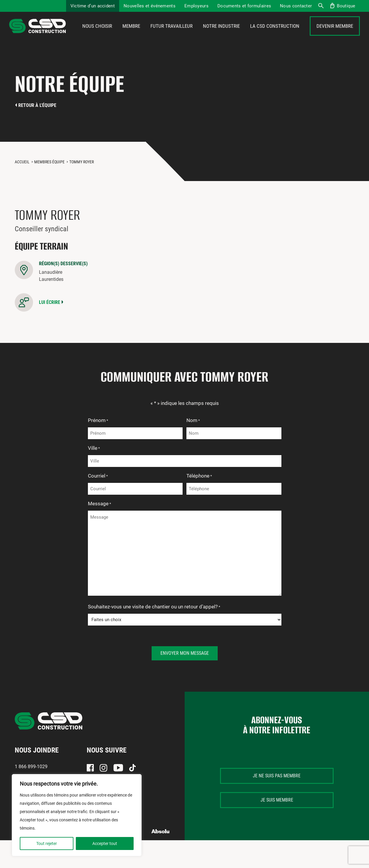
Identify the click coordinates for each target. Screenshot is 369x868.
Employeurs (196, 6)
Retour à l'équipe (37, 122)
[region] (77, 815)
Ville (94, 465)
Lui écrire (50, 319)
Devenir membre (335, 35)
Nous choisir (97, 35)
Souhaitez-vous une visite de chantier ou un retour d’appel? (154, 624)
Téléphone (199, 493)
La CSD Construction (275, 35)
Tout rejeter (47, 843)
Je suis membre (277, 816)
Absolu (161, 848)
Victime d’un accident (93, 6)
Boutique (346, 6)
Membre (131, 35)
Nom (193, 437)
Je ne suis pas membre (277, 792)
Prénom (98, 437)
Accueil (22, 178)
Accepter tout (105, 843)
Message (100, 521)
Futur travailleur (172, 35)
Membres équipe (49, 178)
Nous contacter (296, 6)
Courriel (98, 493)
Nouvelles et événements (150, 6)
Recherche (321, 6)
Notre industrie (221, 35)
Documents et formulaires (244, 6)
